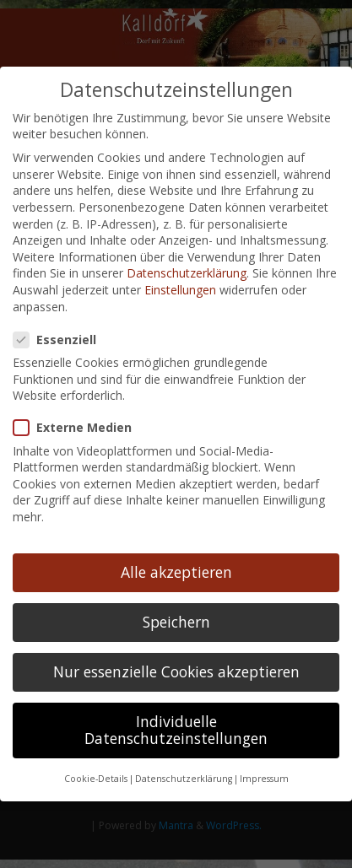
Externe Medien (79, 423)
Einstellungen (180, 286)
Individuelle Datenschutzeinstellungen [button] (176, 725)
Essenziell (62, 335)
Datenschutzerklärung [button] (184, 774)
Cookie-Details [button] (96, 774)
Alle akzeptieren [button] (176, 568)
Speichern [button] (176, 617)
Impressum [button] (264, 774)
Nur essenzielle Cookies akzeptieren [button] (176, 667)
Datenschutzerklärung (187, 269)
